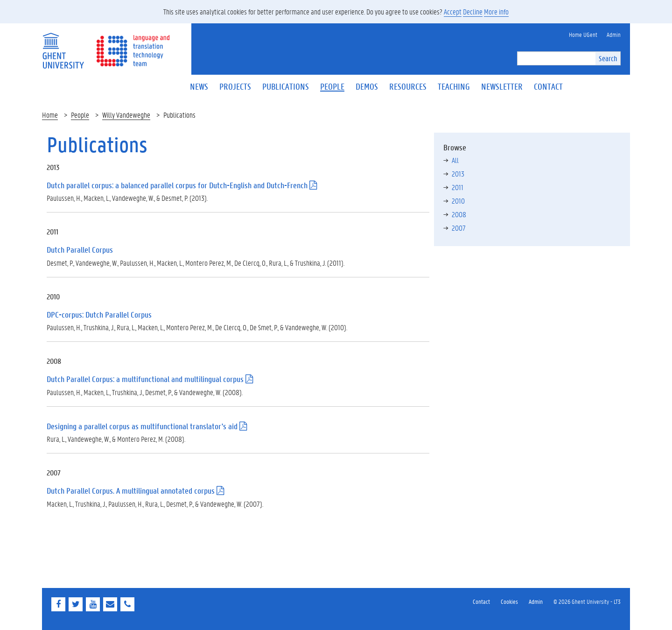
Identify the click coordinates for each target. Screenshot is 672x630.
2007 (459, 228)
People (80, 115)
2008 (459, 214)
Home (50, 115)
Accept (453, 11)
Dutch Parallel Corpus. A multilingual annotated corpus (131, 491)
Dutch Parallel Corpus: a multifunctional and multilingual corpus (145, 379)
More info (496, 11)
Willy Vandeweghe (126, 115)
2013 (458, 173)
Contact (481, 601)
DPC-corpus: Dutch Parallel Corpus (99, 315)
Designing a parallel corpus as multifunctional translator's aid (142, 426)
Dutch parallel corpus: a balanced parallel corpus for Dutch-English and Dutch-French (177, 185)
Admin (536, 601)
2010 (458, 201)
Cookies (509, 601)
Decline (473, 11)
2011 (458, 187)
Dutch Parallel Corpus (80, 250)
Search (608, 58)
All (455, 160)
